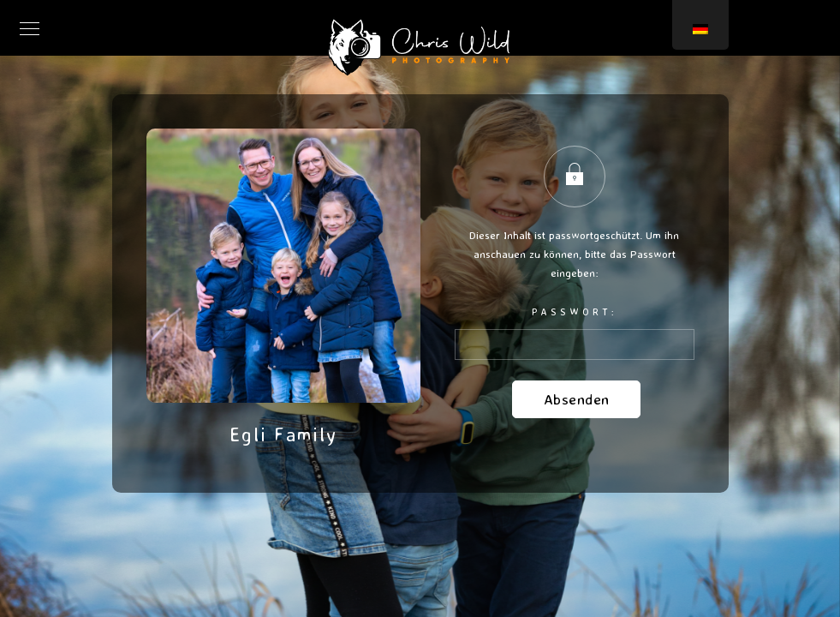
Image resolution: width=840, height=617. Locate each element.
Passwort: (575, 332)
